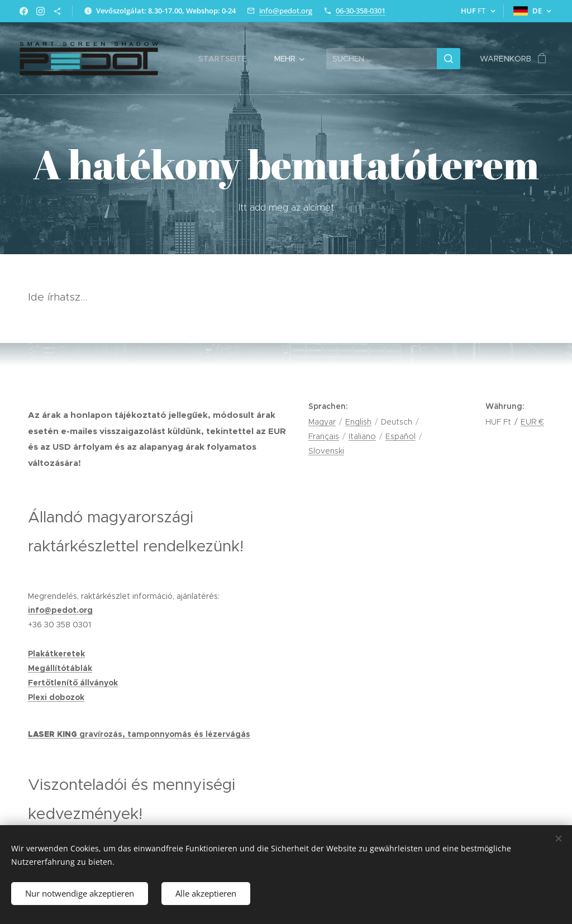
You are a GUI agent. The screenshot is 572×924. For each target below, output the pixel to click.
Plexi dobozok (56, 697)
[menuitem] (228, 59)
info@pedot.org (286, 11)
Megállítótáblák (60, 668)
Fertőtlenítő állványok (73, 683)
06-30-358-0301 (361, 11)
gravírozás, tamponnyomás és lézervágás (165, 734)
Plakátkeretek (56, 654)
